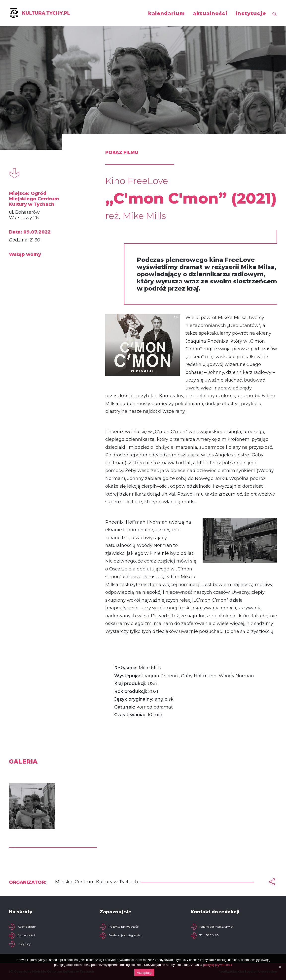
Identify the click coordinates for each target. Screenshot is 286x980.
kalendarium (166, 13)
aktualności (210, 13)
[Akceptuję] (280, 967)
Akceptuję (144, 973)
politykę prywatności (217, 965)
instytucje (251, 13)
